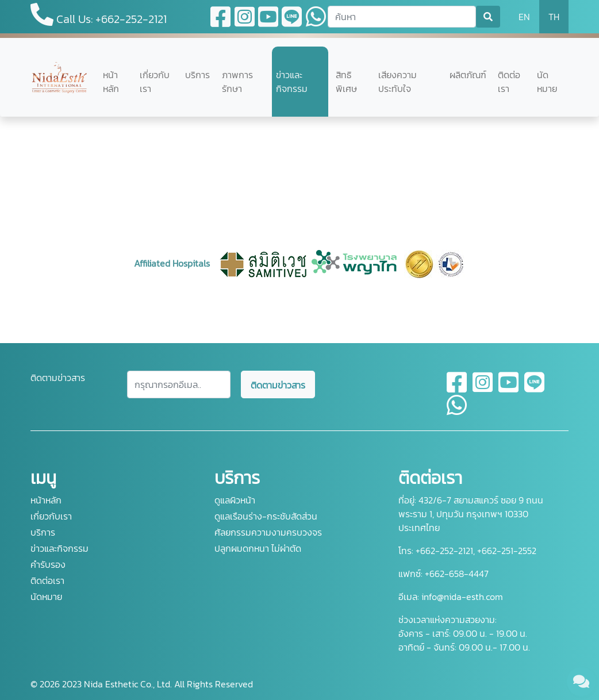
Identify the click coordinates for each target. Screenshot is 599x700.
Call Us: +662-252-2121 (99, 15)
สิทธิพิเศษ (346, 82)
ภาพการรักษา (237, 82)
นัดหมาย (547, 82)
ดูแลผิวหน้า (235, 500)
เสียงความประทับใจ (398, 82)
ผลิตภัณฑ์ (468, 75)
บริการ (197, 75)
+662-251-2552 (506, 551)
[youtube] (509, 389)
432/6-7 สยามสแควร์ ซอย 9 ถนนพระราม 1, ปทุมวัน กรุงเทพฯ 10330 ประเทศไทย (471, 514)
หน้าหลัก (111, 82)
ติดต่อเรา (509, 82)
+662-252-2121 (443, 551)
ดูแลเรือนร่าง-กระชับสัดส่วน (266, 516)
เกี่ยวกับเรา (155, 82)
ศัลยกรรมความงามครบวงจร (268, 532)
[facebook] (457, 389)
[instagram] (483, 389)
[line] (534, 389)
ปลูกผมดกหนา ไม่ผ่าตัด (258, 548)
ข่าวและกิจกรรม (292, 82)
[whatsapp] (457, 412)
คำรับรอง (48, 564)
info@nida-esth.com (462, 597)
